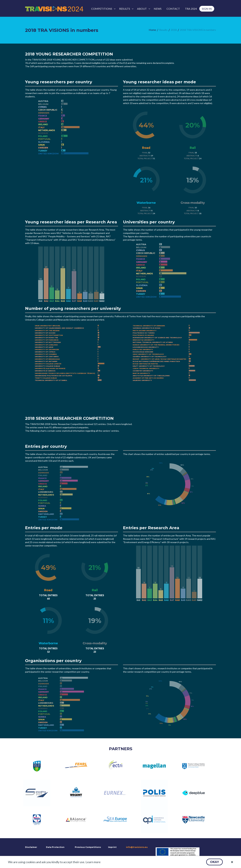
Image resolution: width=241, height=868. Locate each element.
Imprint (112, 847)
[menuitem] (103, 9)
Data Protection (55, 847)
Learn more (93, 862)
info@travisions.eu (137, 847)
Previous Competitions (88, 847)
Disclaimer (31, 847)
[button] (214, 862)
